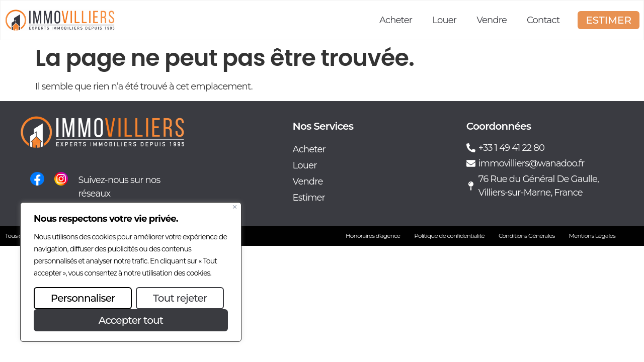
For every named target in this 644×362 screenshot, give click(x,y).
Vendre (492, 20)
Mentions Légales (592, 236)
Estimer (309, 198)
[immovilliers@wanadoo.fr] (471, 163)
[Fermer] (235, 207)
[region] (131, 272)
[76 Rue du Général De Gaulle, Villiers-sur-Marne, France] (471, 186)
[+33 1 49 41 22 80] (471, 148)
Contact (543, 20)
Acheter (396, 20)
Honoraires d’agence (373, 236)
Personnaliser (83, 298)
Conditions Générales (527, 236)
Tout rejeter (180, 298)
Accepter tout (131, 320)
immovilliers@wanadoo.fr (532, 163)
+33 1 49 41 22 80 (511, 148)
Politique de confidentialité (449, 236)
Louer (444, 20)
